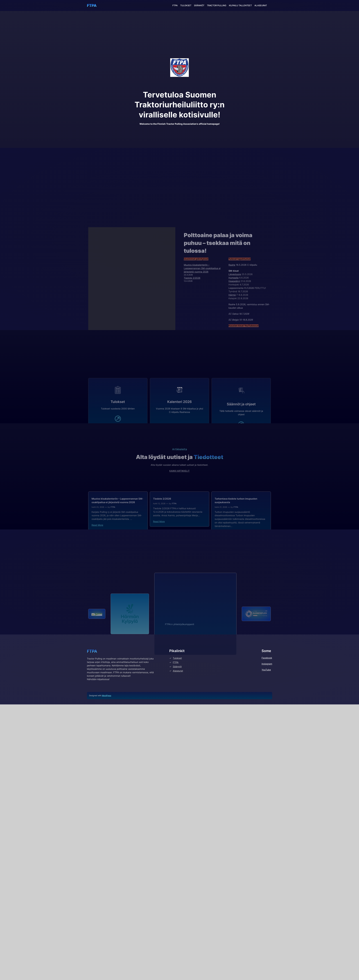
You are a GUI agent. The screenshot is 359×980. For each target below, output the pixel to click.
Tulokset (177, 813)
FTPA (92, 5)
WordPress (107, 850)
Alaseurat (178, 825)
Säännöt (177, 821)
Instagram (267, 819)
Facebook (267, 813)
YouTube (266, 824)
